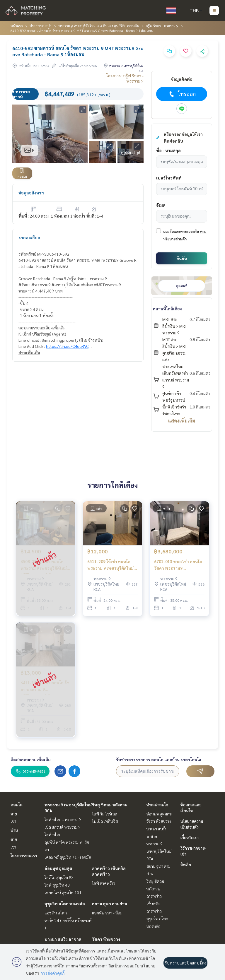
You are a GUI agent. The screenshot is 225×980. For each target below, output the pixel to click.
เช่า (13, 821)
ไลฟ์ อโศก (53, 834)
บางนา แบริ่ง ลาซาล (63, 939)
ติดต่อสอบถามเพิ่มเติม (31, 760)
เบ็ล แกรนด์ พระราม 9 (63, 827)
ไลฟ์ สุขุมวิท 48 (57, 885)
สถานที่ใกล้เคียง (167, 309)
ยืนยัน (182, 258)
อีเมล (161, 205)
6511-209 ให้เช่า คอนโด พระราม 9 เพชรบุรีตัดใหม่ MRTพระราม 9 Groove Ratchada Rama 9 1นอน (110, 565)
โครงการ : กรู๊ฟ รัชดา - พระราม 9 (125, 78)
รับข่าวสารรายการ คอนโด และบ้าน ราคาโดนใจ (159, 760)
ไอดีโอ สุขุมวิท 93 (59, 877)
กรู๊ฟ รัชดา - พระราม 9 (162, 26)
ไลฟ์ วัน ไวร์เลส (105, 814)
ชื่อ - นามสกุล (168, 150)
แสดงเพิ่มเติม (182, 421)
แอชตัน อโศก (56, 913)
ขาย (14, 814)
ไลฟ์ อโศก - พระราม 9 (63, 820)
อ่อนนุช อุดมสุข (58, 868)
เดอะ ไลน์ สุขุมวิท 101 (63, 892)
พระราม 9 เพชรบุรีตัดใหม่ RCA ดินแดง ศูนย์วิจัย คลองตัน (99, 26)
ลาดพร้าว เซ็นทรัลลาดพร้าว (154, 903)
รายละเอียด (29, 237)
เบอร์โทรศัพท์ (169, 178)
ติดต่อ (186, 864)
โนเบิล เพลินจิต (105, 821)
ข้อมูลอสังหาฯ (31, 193)
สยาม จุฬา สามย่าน (110, 904)
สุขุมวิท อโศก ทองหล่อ (65, 904)
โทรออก (182, 94)
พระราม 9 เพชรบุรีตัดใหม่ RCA (159, 851)
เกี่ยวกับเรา (190, 837)
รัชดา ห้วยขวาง (106, 939)
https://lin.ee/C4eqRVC (67, 346)
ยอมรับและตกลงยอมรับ (181, 231)
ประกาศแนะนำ (41, 26)
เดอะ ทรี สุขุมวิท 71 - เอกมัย (68, 857)
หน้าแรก (17, 26)
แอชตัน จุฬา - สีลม (107, 913)
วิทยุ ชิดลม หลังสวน (110, 805)
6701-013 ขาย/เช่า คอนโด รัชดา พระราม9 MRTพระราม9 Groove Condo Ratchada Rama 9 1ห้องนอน (178, 565)
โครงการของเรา (24, 856)
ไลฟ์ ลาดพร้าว (104, 883)
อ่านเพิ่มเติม (29, 353)
